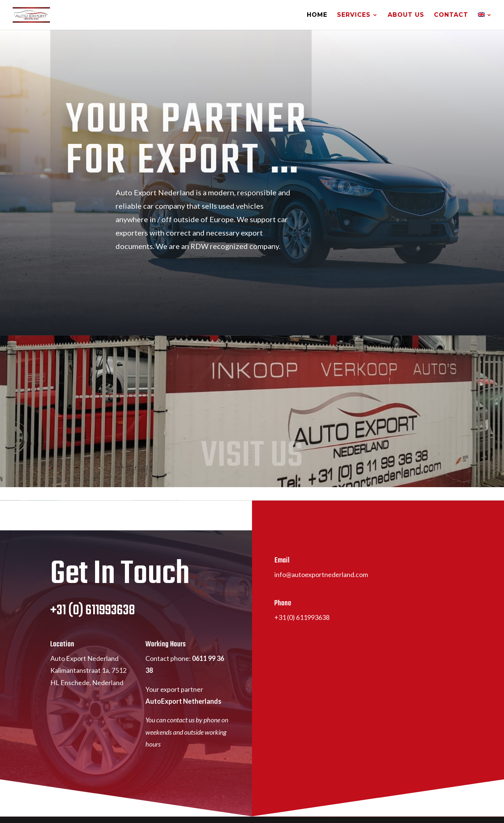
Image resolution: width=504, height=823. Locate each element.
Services (354, 15)
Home (317, 15)
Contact (451, 15)
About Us (406, 15)
